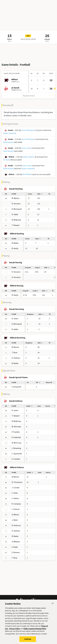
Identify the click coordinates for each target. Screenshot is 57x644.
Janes (15, 319)
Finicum (16, 509)
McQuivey (16, 220)
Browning (16, 448)
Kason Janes (26, 148)
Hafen (15, 214)
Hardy (15, 248)
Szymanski (17, 454)
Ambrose (16, 525)
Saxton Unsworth (9, 133)
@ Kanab (47, 39)
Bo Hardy (7, 160)
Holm (15, 493)
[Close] (53, 606)
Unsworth (16, 387)
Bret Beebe (27, 174)
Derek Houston (8, 142)
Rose (14, 353)
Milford (9, 39)
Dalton (15, 498)
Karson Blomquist (28, 130)
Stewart (16, 225)
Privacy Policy (15, 631)
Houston (16, 204)
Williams (16, 542)
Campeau (16, 504)
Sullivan (16, 358)
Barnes (15, 347)
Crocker (16, 488)
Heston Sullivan (28, 157)
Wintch (15, 515)
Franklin (16, 432)
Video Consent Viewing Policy (35, 631)
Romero (16, 552)
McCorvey (17, 443)
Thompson (17, 482)
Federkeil (16, 437)
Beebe (15, 243)
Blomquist (17, 209)
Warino (16, 198)
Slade (15, 547)
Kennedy (16, 427)
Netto (15, 520)
